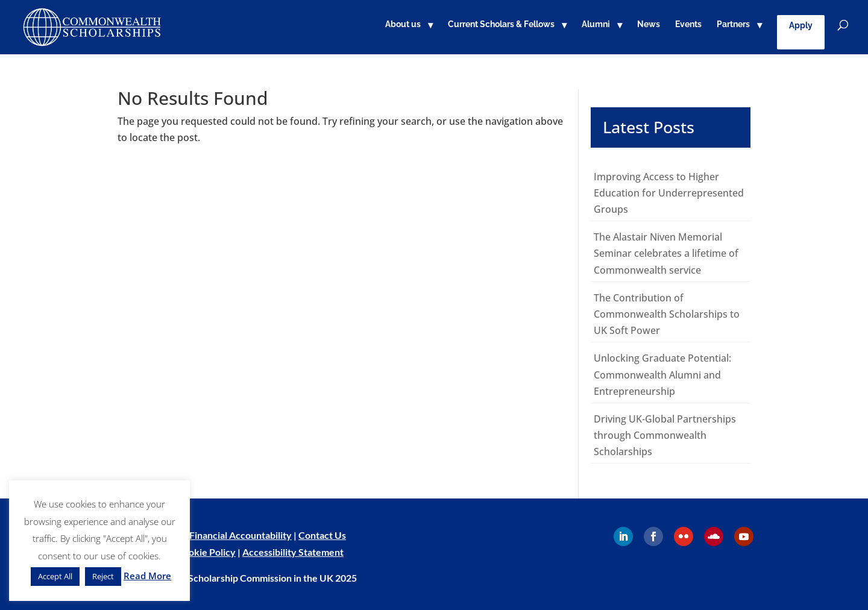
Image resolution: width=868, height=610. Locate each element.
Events (688, 24)
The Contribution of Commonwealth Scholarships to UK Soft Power (667, 314)
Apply (801, 25)
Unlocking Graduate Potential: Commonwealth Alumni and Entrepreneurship (662, 374)
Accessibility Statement (293, 552)
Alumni (596, 24)
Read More (147, 576)
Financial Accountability (241, 535)
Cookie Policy (206, 552)
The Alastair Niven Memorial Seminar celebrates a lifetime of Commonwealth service (666, 253)
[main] (434, 276)
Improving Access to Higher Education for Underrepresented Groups (669, 193)
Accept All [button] (55, 576)
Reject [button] (103, 576)
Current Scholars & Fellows (501, 24)
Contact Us (322, 535)
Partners (733, 24)
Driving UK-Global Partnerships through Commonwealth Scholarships (665, 435)
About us (403, 24)
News (649, 24)
